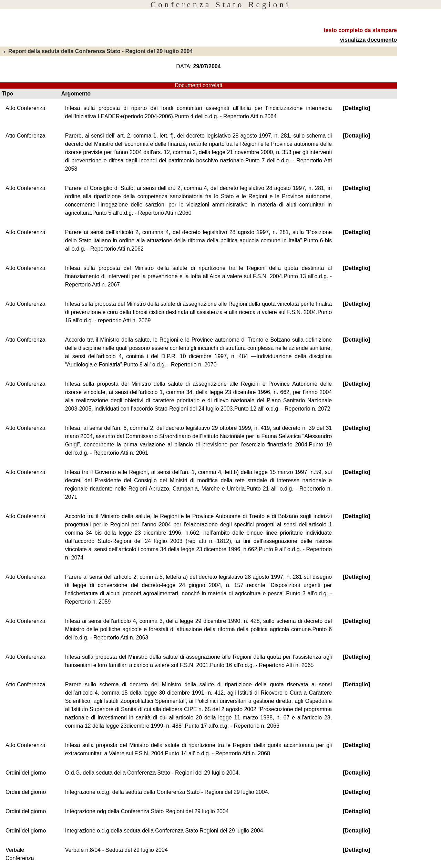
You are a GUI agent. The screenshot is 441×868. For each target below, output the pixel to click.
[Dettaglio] (356, 108)
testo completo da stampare (361, 30)
